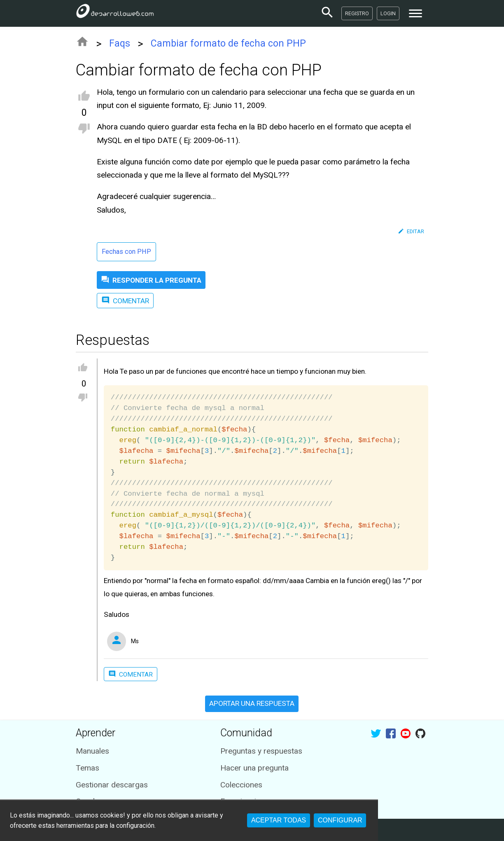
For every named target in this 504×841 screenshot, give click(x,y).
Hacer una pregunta (254, 768)
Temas (87, 768)
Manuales (92, 751)
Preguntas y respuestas (261, 751)
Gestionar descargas (112, 785)
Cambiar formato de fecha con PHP (228, 43)
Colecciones (241, 785)
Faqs (120, 43)
